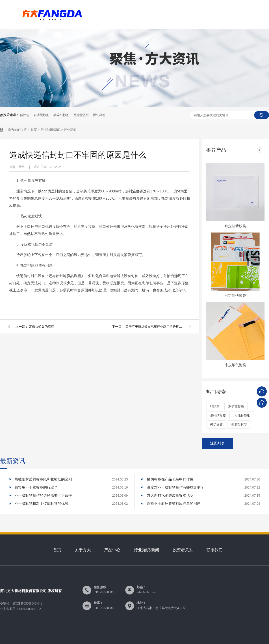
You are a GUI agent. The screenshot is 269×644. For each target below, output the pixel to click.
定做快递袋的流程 (41, 327)
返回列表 (217, 443)
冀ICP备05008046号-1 (27, 604)
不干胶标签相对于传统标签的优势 (41, 503)
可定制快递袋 (235, 296)
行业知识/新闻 (50, 130)
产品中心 (112, 550)
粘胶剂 (24, 115)
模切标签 (99, 115)
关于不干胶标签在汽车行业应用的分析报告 (155, 327)
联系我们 (215, 550)
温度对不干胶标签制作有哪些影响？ (176, 487)
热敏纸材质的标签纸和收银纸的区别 (43, 479)
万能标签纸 (81, 115)
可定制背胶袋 (235, 226)
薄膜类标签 (239, 424)
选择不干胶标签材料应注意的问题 (174, 503)
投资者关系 (183, 550)
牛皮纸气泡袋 (235, 365)
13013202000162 (30, 609)
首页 (34, 130)
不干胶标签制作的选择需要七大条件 (43, 495)
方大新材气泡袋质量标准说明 (170, 495)
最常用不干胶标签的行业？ (36, 487)
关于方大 (83, 550)
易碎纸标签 (61, 115)
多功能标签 (41, 115)
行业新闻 (70, 130)
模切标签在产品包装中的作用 (170, 479)
